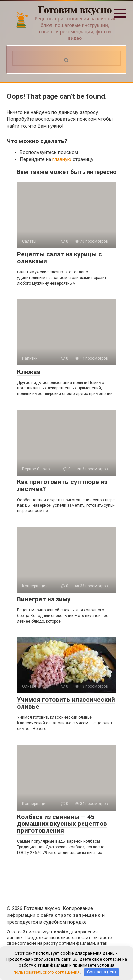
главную (62, 159)
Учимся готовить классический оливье (66, 703)
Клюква (29, 372)
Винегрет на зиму (44, 599)
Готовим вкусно (75, 10)
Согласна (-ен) (101, 972)
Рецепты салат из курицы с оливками (60, 258)
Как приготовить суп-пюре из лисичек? (62, 485)
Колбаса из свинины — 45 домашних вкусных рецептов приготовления (62, 824)
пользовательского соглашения (47, 972)
